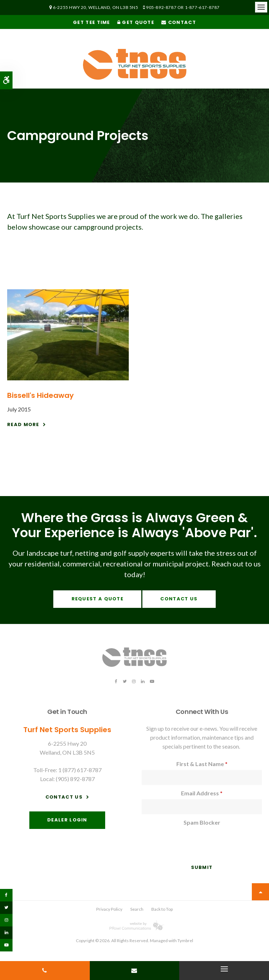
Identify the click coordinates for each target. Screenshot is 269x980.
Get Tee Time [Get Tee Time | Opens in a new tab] (92, 22)
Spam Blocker (202, 822)
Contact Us (179, 599)
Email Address (202, 793)
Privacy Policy (109, 909)
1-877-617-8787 (202, 7)
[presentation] (184, 839)
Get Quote (136, 22)
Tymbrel (185, 941)
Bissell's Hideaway (40, 395)
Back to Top (162, 909)
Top (260, 892)
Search (137, 909)
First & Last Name (202, 764)
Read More (23, 424)
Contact (179, 22)
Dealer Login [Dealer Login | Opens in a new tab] (67, 820)
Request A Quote (98, 599)
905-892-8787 (161, 7)
